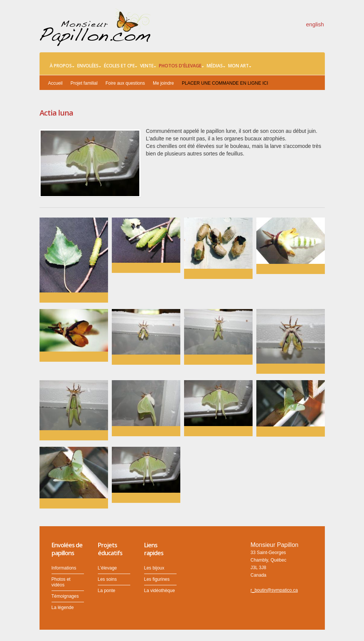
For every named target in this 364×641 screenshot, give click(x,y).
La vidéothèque (160, 591)
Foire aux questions (125, 83)
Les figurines (157, 579)
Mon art (240, 66)
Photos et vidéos (61, 582)
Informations (64, 568)
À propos (62, 66)
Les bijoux (154, 568)
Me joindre (163, 83)
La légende (63, 608)
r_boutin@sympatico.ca (274, 590)
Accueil (56, 83)
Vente (148, 66)
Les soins (107, 579)
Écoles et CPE (120, 66)
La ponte (107, 591)
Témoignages (65, 596)
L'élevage (107, 568)
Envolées (89, 66)
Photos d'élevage (181, 66)
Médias (216, 66)
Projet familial (84, 83)
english (315, 24)
